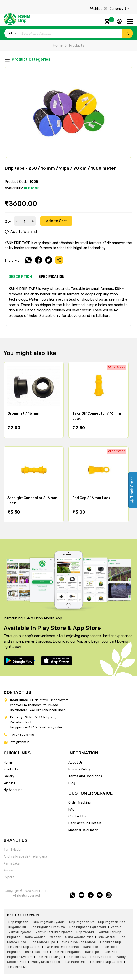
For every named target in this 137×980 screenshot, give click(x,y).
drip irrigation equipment (88, 927)
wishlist (9, 783)
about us (76, 762)
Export (9, 877)
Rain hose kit (76, 957)
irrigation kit (17, 927)
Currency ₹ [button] (118, 9)
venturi (116, 927)
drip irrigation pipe (112, 922)
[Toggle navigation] (130, 22)
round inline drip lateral (78, 942)
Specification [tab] (51, 277)
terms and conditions (85, 776)
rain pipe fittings (50, 957)
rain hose (91, 947)
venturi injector (20, 932)
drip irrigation (18, 922)
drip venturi (85, 932)
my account (13, 790)
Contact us (77, 816)
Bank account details (85, 823)
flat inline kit (18, 967)
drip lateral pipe (43, 942)
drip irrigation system (49, 922)
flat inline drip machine (62, 947)
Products (73, 45)
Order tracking (80, 803)
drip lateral (106, 937)
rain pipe (92, 952)
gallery (9, 776)
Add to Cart (56, 221)
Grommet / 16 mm (23, 413)
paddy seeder (101, 957)
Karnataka (12, 863)
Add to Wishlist (21, 232)
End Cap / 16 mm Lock (91, 498)
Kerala (8, 870)
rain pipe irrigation (67, 952)
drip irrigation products (48, 927)
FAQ (71, 809)
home (8, 762)
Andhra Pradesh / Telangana (25, 857)
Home (58, 45)
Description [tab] (20, 277)
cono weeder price (79, 937)
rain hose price (37, 952)
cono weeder (35, 937)
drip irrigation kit (81, 922)
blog (72, 783)
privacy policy (79, 769)
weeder (55, 937)
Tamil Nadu (12, 850)
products (11, 769)
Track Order (132, 490)
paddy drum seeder (46, 962)
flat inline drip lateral (24, 947)
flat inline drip (111, 942)
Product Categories (28, 60)
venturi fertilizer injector (54, 932)
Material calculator (83, 830)
